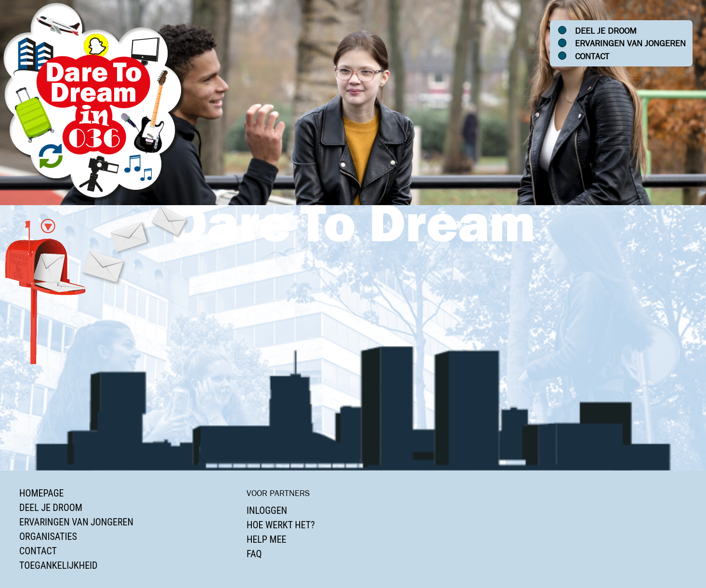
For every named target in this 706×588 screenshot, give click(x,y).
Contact (592, 56)
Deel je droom (606, 31)
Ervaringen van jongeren (630, 43)
